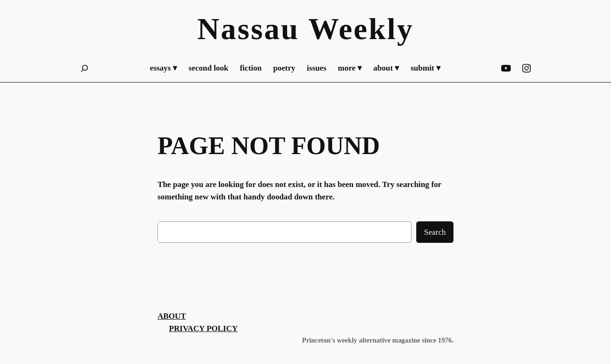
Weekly (361, 29)
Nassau (248, 29)
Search (435, 232)
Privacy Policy (203, 328)
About (172, 316)
